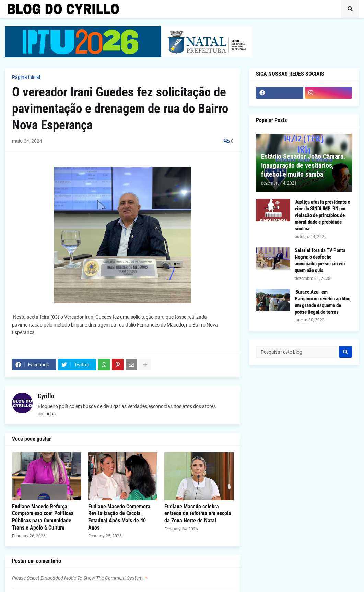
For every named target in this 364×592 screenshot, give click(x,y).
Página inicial (26, 77)
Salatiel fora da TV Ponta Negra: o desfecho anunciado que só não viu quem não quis (320, 261)
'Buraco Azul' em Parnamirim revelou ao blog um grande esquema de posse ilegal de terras (323, 302)
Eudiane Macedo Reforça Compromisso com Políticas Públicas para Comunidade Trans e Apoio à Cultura (43, 517)
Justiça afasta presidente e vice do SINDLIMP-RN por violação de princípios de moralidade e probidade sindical (322, 215)
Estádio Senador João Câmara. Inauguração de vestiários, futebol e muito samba (303, 165)
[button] (350, 9)
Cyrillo (46, 396)
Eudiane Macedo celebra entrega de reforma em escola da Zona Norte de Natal (198, 514)
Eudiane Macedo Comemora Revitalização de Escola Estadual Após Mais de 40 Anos (119, 517)
